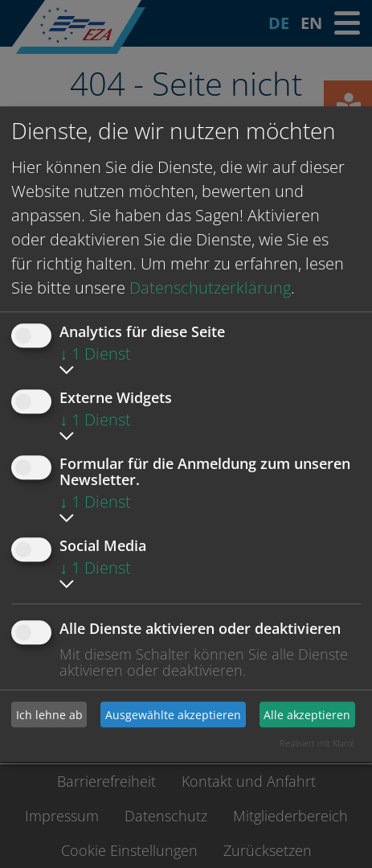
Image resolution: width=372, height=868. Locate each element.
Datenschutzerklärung (210, 288)
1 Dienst (95, 354)
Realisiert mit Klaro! (317, 743)
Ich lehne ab (49, 715)
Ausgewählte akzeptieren (173, 715)
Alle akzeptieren (307, 715)
